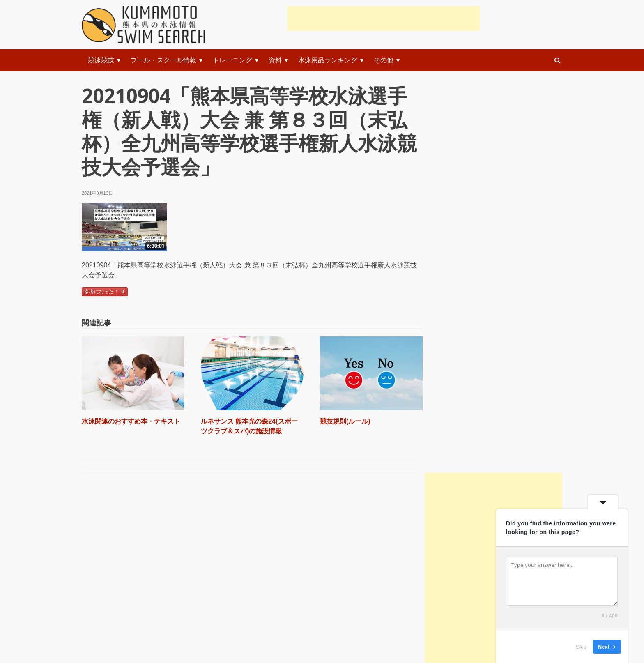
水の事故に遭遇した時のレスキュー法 (147, 596)
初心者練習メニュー (383, 528)
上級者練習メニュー (383, 596)
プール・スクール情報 (163, 60)
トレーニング (232, 60)
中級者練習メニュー (383, 573)
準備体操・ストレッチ (255, 528)
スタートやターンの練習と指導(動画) (277, 551)
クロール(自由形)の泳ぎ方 (261, 573)
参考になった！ (105, 292)
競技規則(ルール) (345, 421)
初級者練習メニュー (383, 551)
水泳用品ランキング (328, 60)
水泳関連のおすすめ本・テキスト (131, 421)
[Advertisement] (384, 18)
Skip (581, 646)
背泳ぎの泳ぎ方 (245, 618)
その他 (384, 60)
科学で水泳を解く (117, 573)
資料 (275, 60)
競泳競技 (101, 60)
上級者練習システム (383, 618)
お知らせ (104, 618)
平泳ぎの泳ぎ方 (245, 596)
